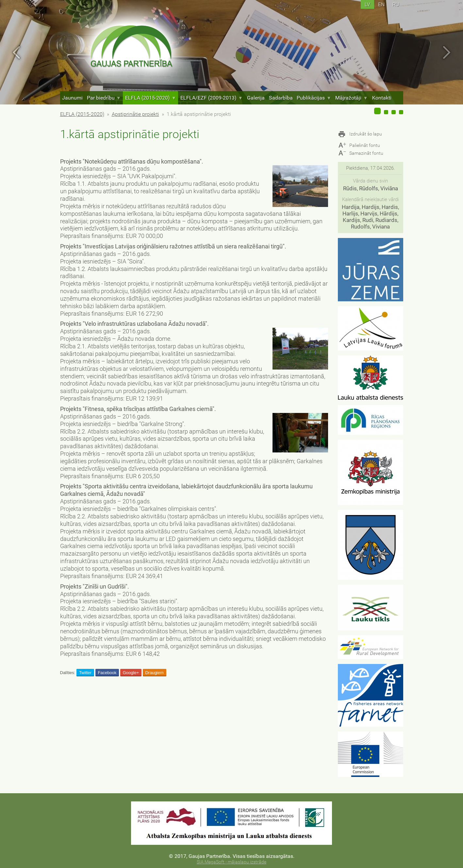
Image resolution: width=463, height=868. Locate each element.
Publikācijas (314, 98)
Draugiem (154, 673)
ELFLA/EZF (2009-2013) (212, 98)
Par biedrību (104, 98)
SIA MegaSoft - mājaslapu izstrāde (231, 862)
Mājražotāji (351, 98)
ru (396, 4)
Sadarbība (281, 98)
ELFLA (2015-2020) (151, 98)
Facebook (107, 673)
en (381, 4)
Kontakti (382, 98)
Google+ (131, 673)
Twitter (85, 673)
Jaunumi (72, 98)
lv (367, 4)
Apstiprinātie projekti (135, 114)
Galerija (256, 98)
